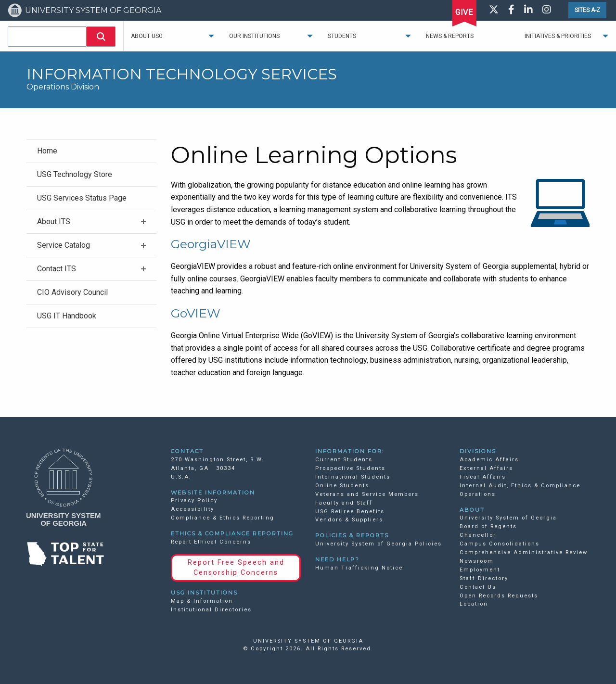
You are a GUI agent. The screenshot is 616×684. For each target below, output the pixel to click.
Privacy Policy (194, 500)
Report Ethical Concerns (211, 542)
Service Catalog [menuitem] (64, 245)
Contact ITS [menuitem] (57, 269)
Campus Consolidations (500, 544)
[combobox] (47, 37)
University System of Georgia (508, 518)
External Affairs (486, 468)
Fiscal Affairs (483, 477)
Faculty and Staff (344, 503)
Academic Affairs (489, 460)
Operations (478, 494)
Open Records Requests (499, 596)
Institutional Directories (211, 610)
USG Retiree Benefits (350, 512)
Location (474, 604)
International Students (353, 477)
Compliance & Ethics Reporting (223, 518)
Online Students (342, 486)
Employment (480, 570)
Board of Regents (488, 526)
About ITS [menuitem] (54, 222)
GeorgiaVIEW (211, 244)
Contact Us (478, 587)
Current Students (344, 460)
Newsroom (477, 561)
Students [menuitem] (342, 36)
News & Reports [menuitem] (450, 36)
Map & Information (202, 601)
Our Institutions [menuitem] (254, 36)
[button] (101, 37)
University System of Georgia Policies (379, 544)
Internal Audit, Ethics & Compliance (520, 486)
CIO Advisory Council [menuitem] (72, 292)
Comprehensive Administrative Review (524, 552)
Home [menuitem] (47, 151)
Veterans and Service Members (367, 494)
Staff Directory (484, 578)
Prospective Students (350, 468)
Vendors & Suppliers (349, 520)
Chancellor (478, 535)
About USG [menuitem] (147, 36)
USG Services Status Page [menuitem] (82, 198)
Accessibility (192, 509)
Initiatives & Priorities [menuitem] (558, 36)
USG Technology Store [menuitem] (75, 174)
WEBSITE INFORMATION (213, 493)
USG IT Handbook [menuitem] (67, 316)
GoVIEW (196, 313)
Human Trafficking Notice (359, 568)
